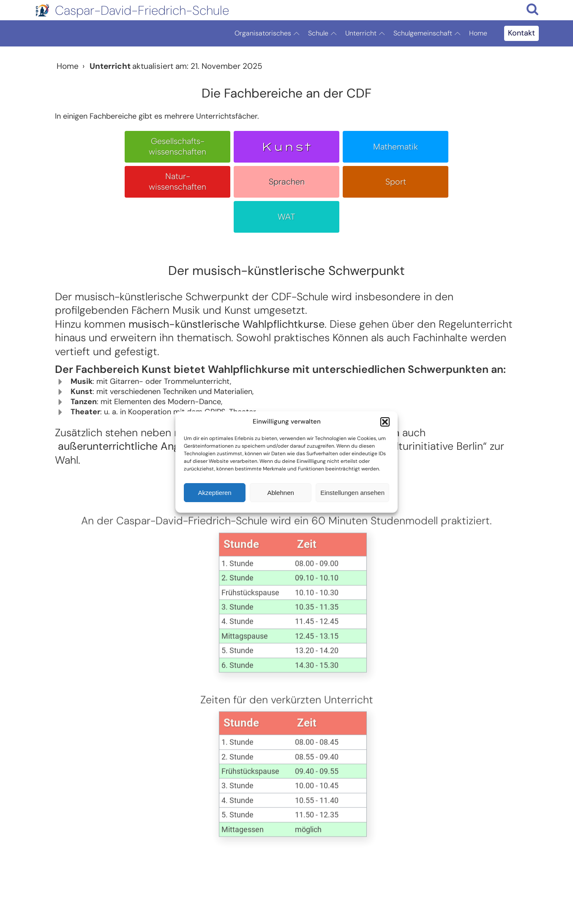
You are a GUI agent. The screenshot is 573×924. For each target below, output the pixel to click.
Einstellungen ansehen (352, 493)
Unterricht (367, 33)
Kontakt (521, 33)
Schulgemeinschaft (429, 33)
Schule (325, 33)
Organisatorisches (269, 33)
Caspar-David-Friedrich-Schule (142, 10)
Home (478, 33)
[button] (385, 422)
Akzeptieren (214, 493)
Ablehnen (280, 493)
